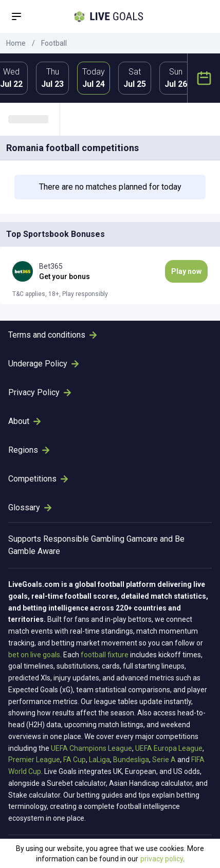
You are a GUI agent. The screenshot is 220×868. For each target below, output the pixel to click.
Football (54, 43)
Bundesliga (131, 760)
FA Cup (75, 760)
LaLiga (99, 760)
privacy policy (162, 859)
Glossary (30, 507)
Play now (186, 271)
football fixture (105, 655)
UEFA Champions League (91, 748)
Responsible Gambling (84, 539)
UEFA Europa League (169, 748)
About (24, 421)
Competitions (38, 479)
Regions (29, 450)
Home (16, 43)
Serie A (164, 760)
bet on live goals (34, 655)
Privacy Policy (40, 392)
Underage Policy (43, 364)
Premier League (34, 760)
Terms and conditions (52, 335)
